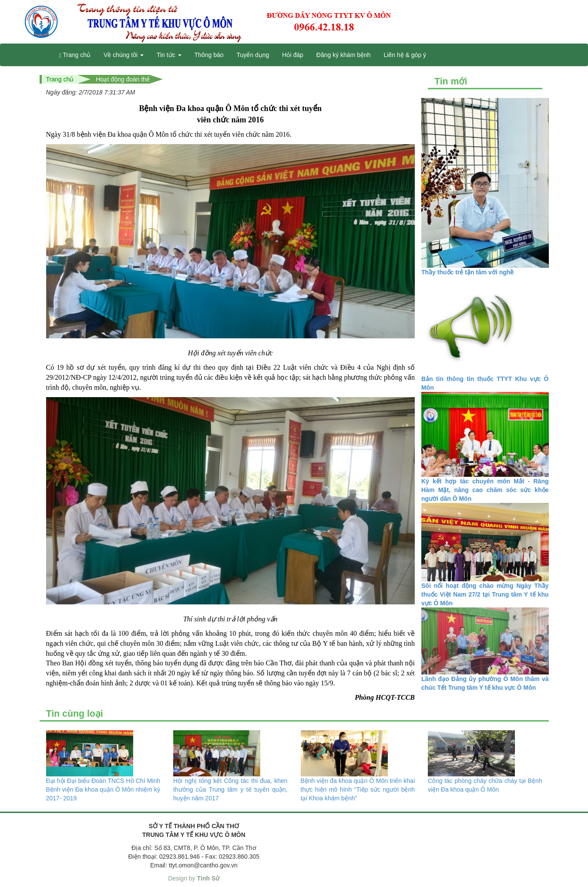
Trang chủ (75, 55)
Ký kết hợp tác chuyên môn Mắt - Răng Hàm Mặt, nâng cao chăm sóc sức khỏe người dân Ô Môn (485, 490)
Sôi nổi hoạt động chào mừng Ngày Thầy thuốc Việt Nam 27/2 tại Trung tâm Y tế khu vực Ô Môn (485, 594)
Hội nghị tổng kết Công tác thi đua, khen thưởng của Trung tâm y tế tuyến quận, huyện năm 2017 (230, 789)
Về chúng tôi (124, 55)
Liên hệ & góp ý (405, 55)
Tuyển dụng (253, 55)
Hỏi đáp (292, 55)
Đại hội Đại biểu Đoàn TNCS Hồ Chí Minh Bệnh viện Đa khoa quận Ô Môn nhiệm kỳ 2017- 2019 (103, 789)
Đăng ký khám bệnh (344, 55)
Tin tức (169, 55)
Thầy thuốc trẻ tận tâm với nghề (467, 272)
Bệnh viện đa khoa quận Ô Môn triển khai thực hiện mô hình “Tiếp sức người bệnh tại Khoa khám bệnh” (358, 789)
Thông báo (209, 55)
